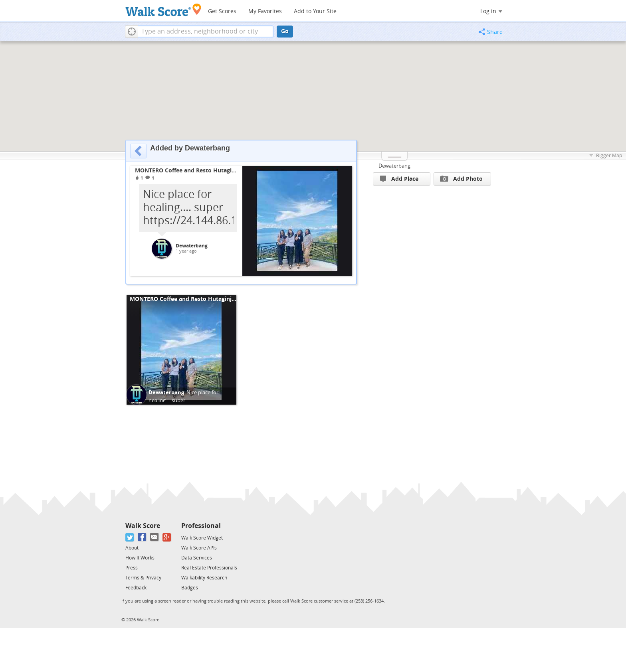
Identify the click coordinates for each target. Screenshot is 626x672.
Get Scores (222, 11)
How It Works (140, 558)
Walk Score (143, 526)
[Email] (155, 537)
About (132, 548)
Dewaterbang (192, 246)
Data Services (197, 558)
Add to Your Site (315, 11)
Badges (190, 588)
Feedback (136, 588)
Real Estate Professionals (209, 568)
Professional (201, 526)
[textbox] (206, 32)
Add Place (399, 179)
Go (285, 31)
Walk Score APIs (199, 548)
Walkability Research (204, 578)
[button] (132, 32)
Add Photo (461, 179)
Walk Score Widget (202, 538)
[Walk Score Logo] (163, 10)
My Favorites (265, 11)
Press (132, 568)
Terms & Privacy (143, 578)
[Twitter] (130, 537)
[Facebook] (142, 537)
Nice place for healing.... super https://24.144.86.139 (183, 400)
